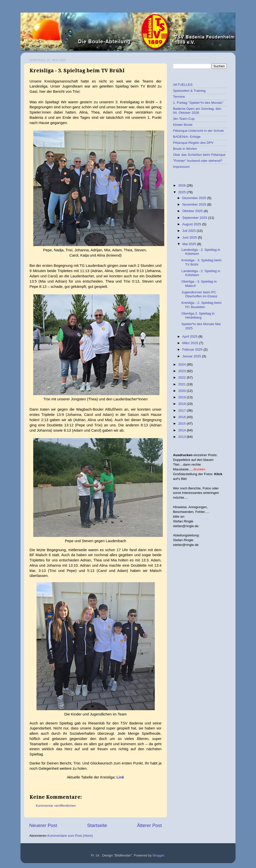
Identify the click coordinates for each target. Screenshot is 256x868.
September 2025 (195, 218)
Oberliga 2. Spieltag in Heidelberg (198, 315)
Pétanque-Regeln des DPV (193, 143)
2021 (182, 384)
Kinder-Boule (183, 125)
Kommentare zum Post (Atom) (70, 836)
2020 (182, 391)
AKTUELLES (183, 85)
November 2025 (195, 204)
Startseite (97, 825)
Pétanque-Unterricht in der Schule (198, 131)
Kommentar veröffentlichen (56, 806)
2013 (182, 437)
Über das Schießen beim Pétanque (199, 155)
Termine (179, 97)
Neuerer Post (43, 825)
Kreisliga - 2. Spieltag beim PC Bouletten (202, 305)
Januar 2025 (192, 356)
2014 (182, 430)
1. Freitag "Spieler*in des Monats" (198, 103)
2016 (182, 417)
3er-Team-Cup (184, 119)
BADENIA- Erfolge (187, 137)
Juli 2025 (189, 231)
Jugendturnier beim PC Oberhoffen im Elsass (199, 294)
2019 (182, 397)
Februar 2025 (193, 349)
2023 (182, 371)
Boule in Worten (185, 149)
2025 (182, 192)
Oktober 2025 (193, 211)
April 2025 (190, 336)
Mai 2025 (190, 244)
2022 (182, 377)
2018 (182, 404)
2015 (182, 423)
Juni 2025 (190, 237)
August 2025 (192, 224)
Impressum (181, 167)
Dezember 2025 (195, 198)
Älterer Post (149, 825)
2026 (182, 185)
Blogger (158, 855)
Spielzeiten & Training (189, 91)
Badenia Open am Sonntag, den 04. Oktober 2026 (197, 111)
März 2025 (191, 343)
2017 (182, 410)
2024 (182, 364)
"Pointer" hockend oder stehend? (198, 161)
